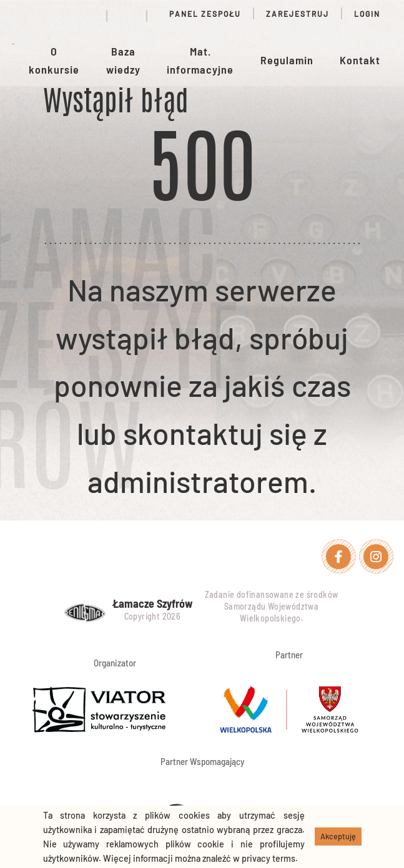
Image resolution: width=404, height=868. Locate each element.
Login (367, 14)
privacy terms (269, 858)
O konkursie (54, 60)
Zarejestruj (298, 14)
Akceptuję (338, 836)
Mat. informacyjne (200, 60)
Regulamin (287, 60)
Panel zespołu (200, 14)
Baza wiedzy (123, 60)
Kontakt (360, 60)
